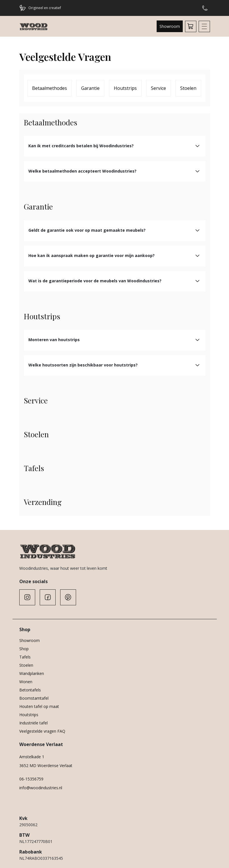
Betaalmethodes (50, 88)
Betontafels (30, 690)
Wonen (26, 682)
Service (158, 88)
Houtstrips (125, 88)
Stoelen (188, 88)
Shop (24, 649)
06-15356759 (31, 779)
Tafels (25, 657)
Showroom (170, 26)
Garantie (90, 88)
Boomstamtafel (34, 698)
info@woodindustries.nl (41, 788)
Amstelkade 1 (32, 757)
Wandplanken (32, 673)
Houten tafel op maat (39, 706)
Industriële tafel (33, 723)
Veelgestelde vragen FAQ (42, 731)
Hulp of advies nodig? (205, 8)
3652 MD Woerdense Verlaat (46, 766)
